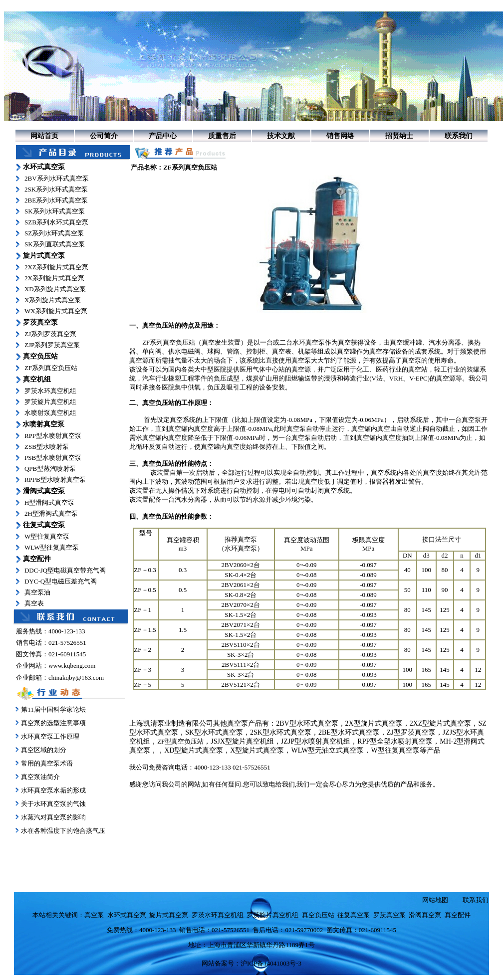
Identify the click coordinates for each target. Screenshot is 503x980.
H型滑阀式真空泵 (49, 502)
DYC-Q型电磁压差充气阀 (61, 581)
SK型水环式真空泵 (214, 732)
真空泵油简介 (40, 777)
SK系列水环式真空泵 (55, 211)
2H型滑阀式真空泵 (51, 513)
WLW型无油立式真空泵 (327, 750)
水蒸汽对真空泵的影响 (53, 817)
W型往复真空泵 (47, 536)
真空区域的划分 (44, 750)
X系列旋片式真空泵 (53, 300)
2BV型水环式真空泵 (307, 723)
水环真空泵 (309, 342)
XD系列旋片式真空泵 (55, 289)
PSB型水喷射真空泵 (53, 458)
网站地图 (435, 900)
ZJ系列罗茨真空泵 (50, 334)
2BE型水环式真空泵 (349, 732)
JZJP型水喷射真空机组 (316, 741)
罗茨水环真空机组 (50, 391)
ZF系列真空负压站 (51, 368)
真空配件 (458, 915)
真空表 (34, 603)
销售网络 (340, 136)
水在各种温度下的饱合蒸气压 (62, 831)
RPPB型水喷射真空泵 (55, 480)
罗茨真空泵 (389, 915)
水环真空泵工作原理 (50, 736)
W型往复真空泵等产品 (405, 750)
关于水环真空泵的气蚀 (53, 804)
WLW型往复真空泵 (52, 547)
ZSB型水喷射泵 (47, 447)
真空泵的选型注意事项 (53, 723)
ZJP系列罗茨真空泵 (52, 345)
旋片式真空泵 (169, 915)
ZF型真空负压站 (180, 741)
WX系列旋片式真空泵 (56, 311)
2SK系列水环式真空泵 (56, 189)
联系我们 (459, 136)
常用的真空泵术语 (47, 763)
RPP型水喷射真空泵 (53, 436)
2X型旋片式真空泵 (374, 723)
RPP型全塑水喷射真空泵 (395, 741)
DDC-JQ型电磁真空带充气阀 (65, 570)
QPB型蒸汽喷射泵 (50, 469)
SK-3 (234, 675)
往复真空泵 (354, 915)
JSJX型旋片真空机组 (242, 741)
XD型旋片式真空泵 (194, 750)
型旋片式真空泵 (259, 750)
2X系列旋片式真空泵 (54, 278)
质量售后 (222, 136)
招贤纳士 (399, 136)
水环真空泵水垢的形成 (53, 790)
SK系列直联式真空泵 (55, 244)
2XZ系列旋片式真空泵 (56, 267)
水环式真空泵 (127, 915)
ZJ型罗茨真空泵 (411, 732)
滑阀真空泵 (425, 915)
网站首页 (44, 136)
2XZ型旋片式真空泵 (441, 723)
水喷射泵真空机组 (50, 413)
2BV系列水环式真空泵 (57, 178)
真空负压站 (158, 325)
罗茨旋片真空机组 (50, 402)
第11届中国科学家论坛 (53, 709)
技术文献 (281, 136)
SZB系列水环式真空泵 (56, 222)
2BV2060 (234, 565)
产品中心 (163, 136)
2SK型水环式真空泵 (281, 732)
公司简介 (104, 136)
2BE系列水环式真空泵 (56, 200)
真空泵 (301, 360)
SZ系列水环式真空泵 (54, 233)
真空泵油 (37, 592)
